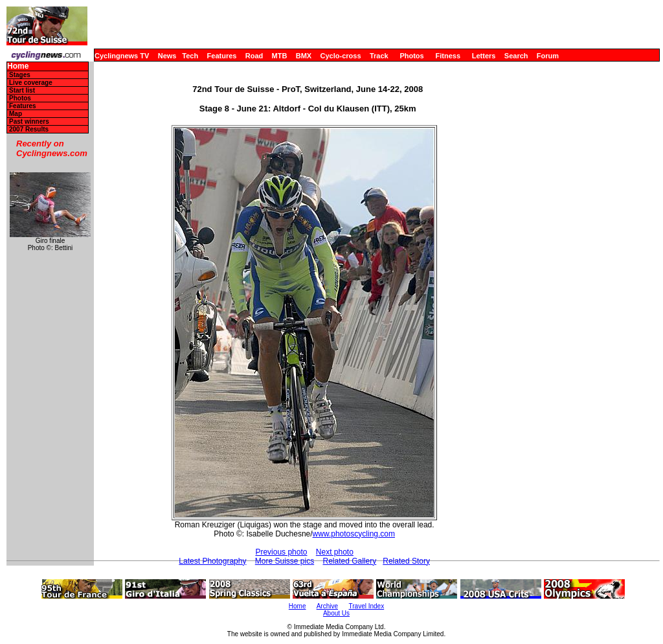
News (167, 56)
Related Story (406, 561)
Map (16, 114)
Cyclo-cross (341, 56)
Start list (22, 90)
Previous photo (281, 552)
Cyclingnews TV (122, 56)
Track (379, 56)
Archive (327, 606)
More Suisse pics (285, 561)
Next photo (335, 552)
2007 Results (29, 129)
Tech (190, 56)
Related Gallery (350, 561)
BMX (304, 56)
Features (222, 56)
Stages (20, 75)
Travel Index (367, 606)
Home (18, 66)
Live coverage (31, 83)
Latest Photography (212, 561)
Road (254, 56)
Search (516, 56)
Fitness (448, 56)
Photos (411, 56)
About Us (336, 613)
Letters (484, 56)
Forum (548, 56)
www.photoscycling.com (354, 534)
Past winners (29, 121)
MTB (280, 56)
